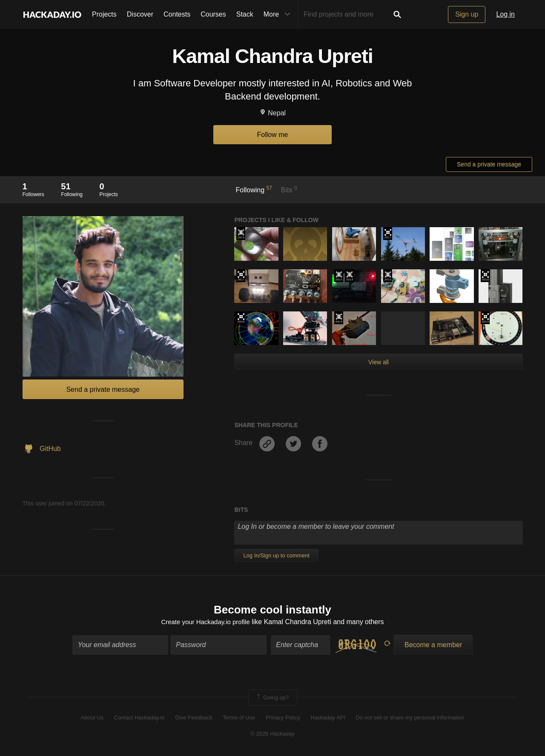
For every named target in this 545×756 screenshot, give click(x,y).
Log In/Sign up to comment (276, 555)
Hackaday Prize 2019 (485, 318)
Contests (177, 14)
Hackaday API (328, 718)
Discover (140, 14)
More (279, 14)
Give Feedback (194, 718)
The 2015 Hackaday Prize (241, 234)
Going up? (272, 699)
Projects (104, 14)
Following (254, 189)
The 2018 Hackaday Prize (485, 276)
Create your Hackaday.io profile (205, 623)
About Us (92, 718)
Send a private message (489, 164)
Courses (213, 14)
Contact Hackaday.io (139, 718)
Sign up (467, 14)
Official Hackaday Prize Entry (349, 276)
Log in (505, 14)
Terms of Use (239, 718)
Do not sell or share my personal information (410, 718)
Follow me (273, 135)
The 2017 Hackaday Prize (388, 234)
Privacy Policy (283, 718)
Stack (245, 14)
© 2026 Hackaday (272, 735)
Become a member (433, 646)
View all (379, 362)
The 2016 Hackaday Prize (241, 318)
